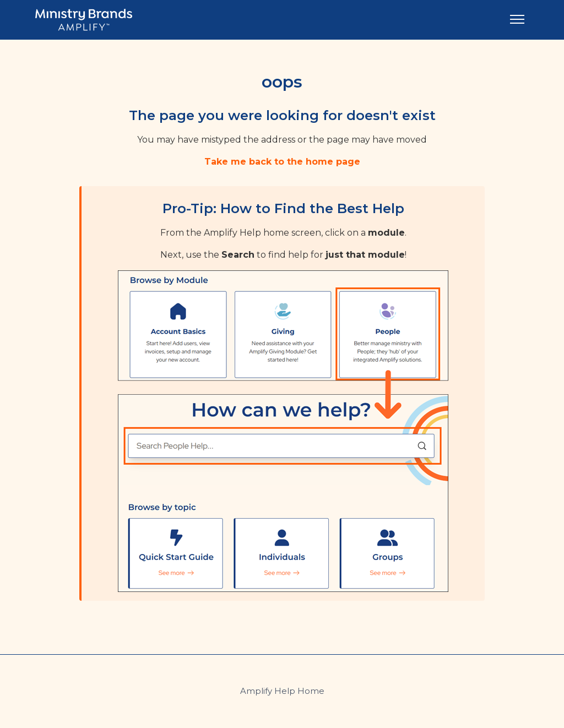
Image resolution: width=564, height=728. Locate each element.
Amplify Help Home (282, 691)
